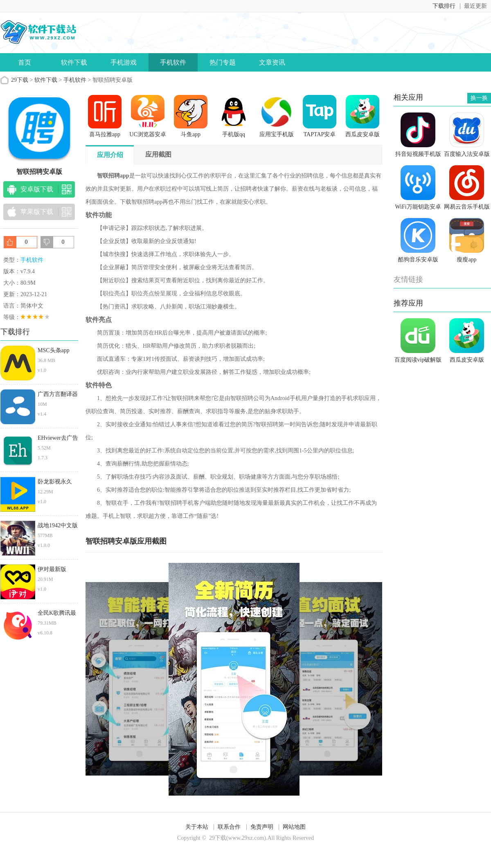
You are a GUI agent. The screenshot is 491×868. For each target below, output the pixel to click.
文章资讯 (272, 62)
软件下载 (74, 62)
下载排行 (444, 6)
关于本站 (197, 827)
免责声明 (262, 827)
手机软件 (173, 62)
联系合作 (229, 827)
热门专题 (223, 62)
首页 (25, 62)
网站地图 (294, 827)
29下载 (20, 80)
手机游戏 (124, 62)
